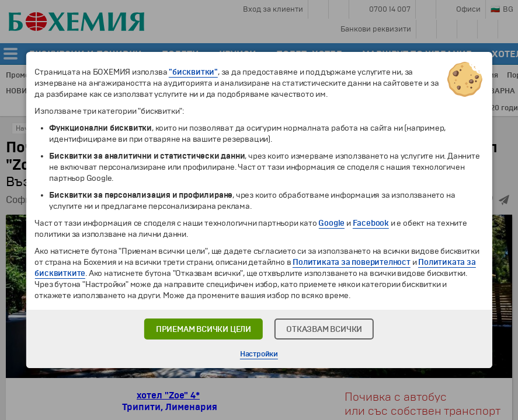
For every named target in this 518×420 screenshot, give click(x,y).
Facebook (371, 223)
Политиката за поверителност (352, 262)
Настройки (259, 354)
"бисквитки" (193, 72)
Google (331, 223)
